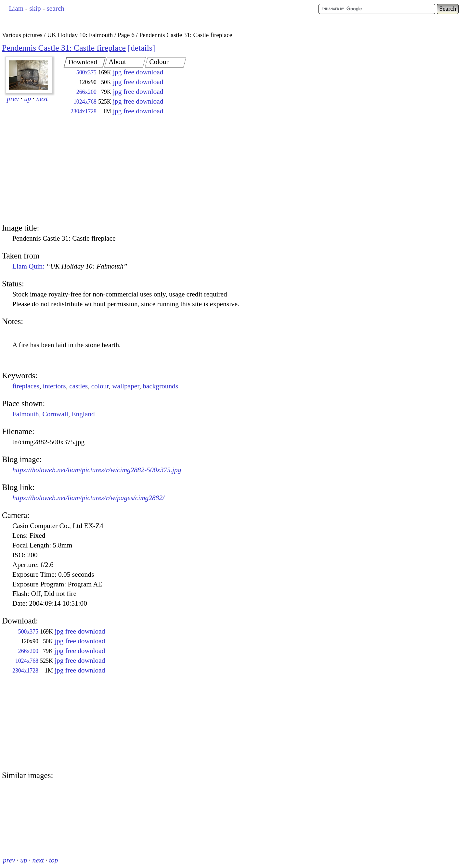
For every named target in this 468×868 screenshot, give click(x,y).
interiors (54, 386)
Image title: (20, 228)
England (83, 414)
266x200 (86, 92)
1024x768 (85, 102)
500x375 (86, 72)
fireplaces (26, 386)
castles (78, 386)
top (53, 860)
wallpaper (126, 386)
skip (35, 8)
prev (13, 99)
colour (100, 386)
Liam (16, 8)
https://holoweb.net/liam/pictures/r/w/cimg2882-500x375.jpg (97, 470)
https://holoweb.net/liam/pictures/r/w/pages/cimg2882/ (88, 498)
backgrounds (160, 386)
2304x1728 (84, 111)
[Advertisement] (118, 170)
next (42, 99)
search (55, 8)
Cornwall (55, 414)
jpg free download (138, 72)
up (27, 99)
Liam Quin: (70, 266)
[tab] (85, 62)
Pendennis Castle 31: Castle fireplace (64, 48)
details (142, 48)
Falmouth (26, 414)
